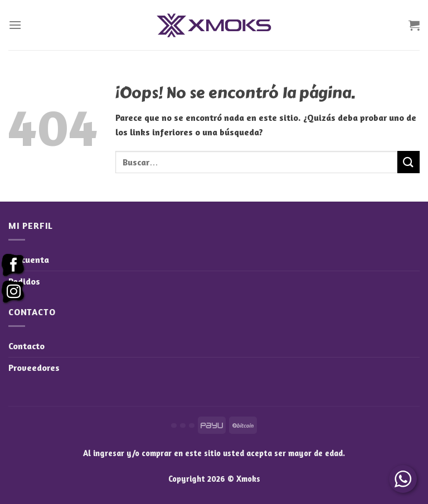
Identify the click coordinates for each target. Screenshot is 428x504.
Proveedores (34, 368)
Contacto (26, 346)
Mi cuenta (29, 260)
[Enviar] (408, 162)
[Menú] (15, 25)
